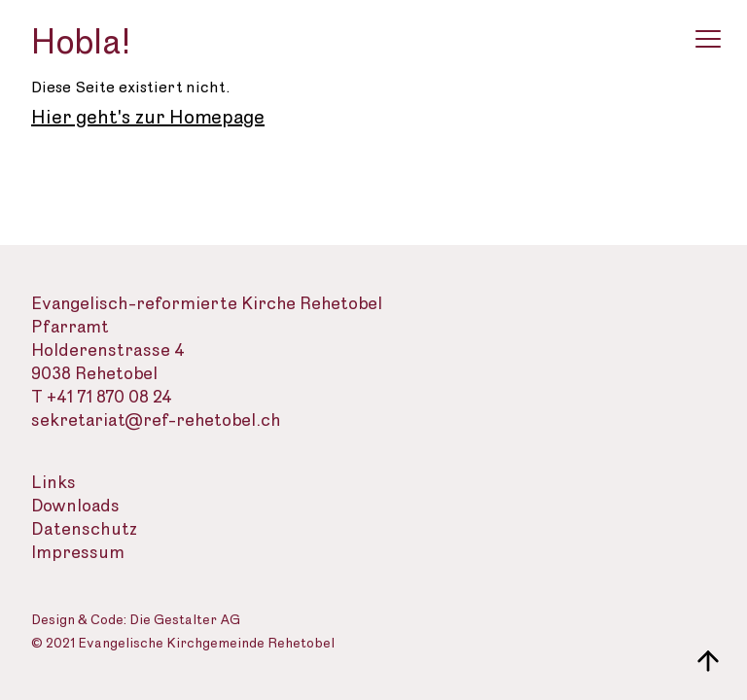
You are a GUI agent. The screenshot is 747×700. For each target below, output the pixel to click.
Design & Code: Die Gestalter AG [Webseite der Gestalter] (136, 621)
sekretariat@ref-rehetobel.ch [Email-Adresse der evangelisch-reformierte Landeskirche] (156, 420)
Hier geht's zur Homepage (148, 118)
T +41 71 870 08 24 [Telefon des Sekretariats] (102, 397)
